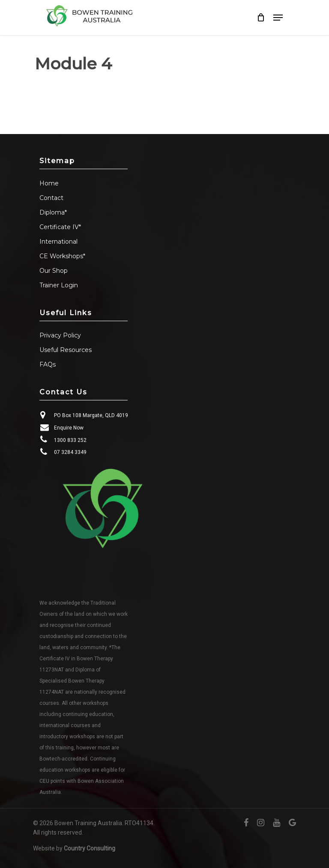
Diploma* (53, 212)
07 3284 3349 (70, 452)
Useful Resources (66, 350)
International (58, 242)
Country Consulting (90, 848)
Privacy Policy (60, 335)
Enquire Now (69, 428)
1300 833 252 (70, 440)
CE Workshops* (62, 256)
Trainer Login (59, 285)
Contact (51, 198)
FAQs (48, 364)
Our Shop (54, 271)
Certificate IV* (60, 227)
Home (49, 183)
